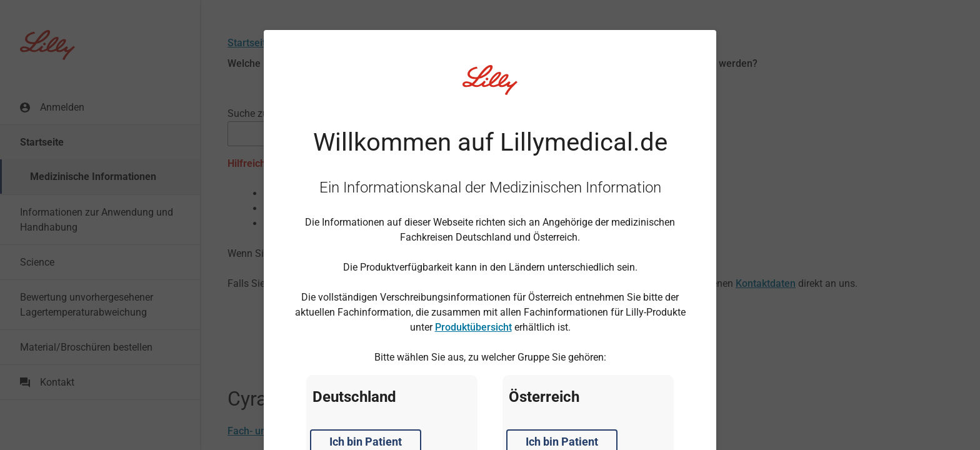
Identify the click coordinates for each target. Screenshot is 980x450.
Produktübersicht (473, 327)
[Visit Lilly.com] (490, 87)
